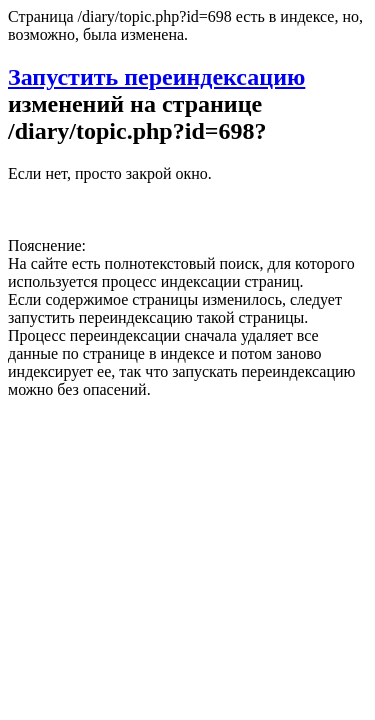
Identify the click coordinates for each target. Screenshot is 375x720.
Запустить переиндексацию (156, 77)
